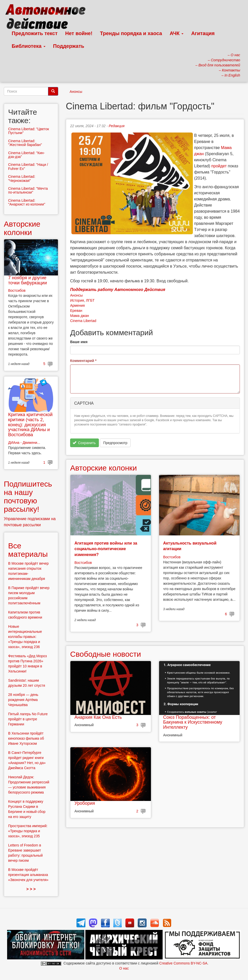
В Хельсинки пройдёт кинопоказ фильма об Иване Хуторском (26, 738)
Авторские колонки (103, 468)
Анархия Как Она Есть (98, 717)
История (77, 300)
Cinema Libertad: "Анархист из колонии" (27, 202)
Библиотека (29, 46)
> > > (31, 889)
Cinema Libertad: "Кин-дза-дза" (26, 155)
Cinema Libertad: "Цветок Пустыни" (29, 131)
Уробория (85, 803)
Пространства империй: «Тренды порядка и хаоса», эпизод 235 (28, 831)
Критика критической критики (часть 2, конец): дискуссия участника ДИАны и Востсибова (30, 425)
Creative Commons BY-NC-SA (183, 963)
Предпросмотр (115, 443)
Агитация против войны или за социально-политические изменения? (106, 549)
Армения (77, 305)
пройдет (219, 166)
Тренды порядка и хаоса (131, 33)
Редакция (117, 126)
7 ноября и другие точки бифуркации (27, 280)
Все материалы (28, 550)
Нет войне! (79, 33)
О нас (124, 968)
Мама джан (80, 316)
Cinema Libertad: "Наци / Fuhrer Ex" (28, 166)
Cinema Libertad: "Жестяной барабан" (25, 143)
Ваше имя (79, 342)
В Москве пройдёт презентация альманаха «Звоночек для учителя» (28, 875)
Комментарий (83, 361)
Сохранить (84, 443)
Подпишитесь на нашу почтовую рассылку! (28, 496)
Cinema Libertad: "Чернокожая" (22, 178)
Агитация (203, 33)
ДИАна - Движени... (24, 443)
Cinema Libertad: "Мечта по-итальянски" (28, 190)
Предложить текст (35, 33)
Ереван (76, 311)
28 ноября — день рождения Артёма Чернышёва (23, 700)
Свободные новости (106, 654)
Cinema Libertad (83, 321)
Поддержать (69, 46)
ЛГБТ (90, 300)
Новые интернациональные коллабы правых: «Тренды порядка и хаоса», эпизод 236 (25, 637)
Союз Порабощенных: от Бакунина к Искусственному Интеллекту (193, 722)
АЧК (177, 33)
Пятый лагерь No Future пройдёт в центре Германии (28, 719)
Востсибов (83, 563)
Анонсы (76, 92)
